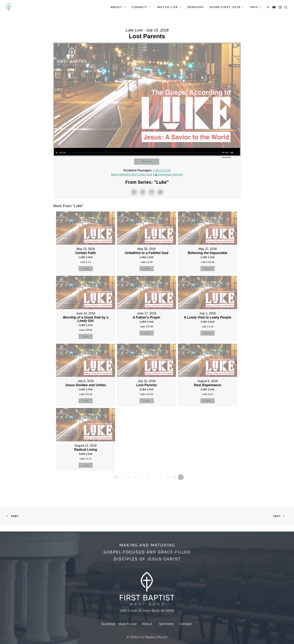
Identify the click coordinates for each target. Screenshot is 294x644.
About (118, 7)
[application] (147, 152)
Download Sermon (171, 174)
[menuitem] (118, 7)
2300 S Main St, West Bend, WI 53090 (147, 611)
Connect (141, 7)
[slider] (144, 153)
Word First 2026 (227, 7)
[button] (269, 7)
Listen (148, 162)
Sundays (108, 624)
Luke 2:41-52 (162, 170)
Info (256, 7)
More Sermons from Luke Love (132, 174)
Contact (186, 624)
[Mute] (232, 153)
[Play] (56, 153)
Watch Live (169, 7)
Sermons (195, 7)
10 (174, 477)
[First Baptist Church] (9, 7)
